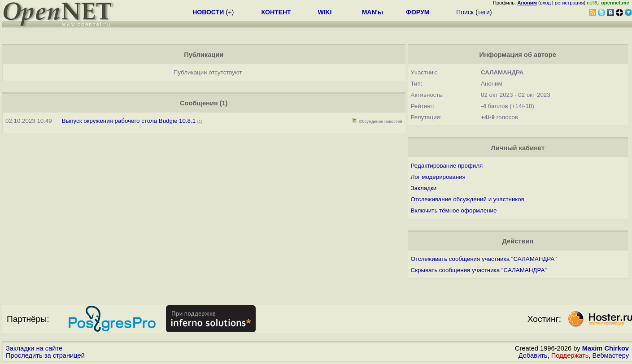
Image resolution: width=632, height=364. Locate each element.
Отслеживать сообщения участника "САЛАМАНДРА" (484, 259)
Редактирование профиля (447, 166)
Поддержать (570, 355)
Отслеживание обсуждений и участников (468, 199)
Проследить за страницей (45, 355)
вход (545, 3)
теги (484, 12)
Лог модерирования (438, 177)
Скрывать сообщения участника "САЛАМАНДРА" (479, 270)
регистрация (569, 3)
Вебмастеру (611, 355)
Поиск (465, 12)
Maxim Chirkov (606, 348)
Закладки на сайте (34, 348)
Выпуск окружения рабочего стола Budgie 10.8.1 (130, 121)
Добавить (533, 355)
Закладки (424, 188)
